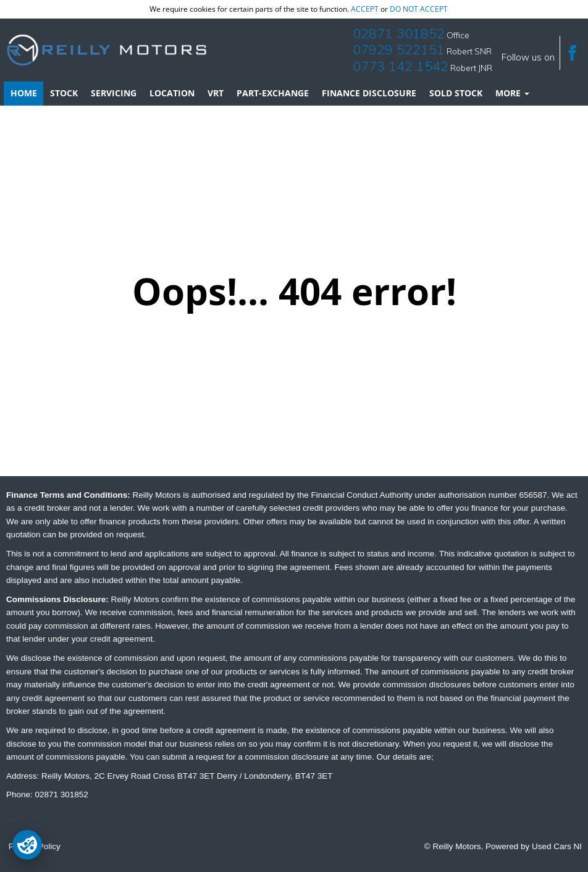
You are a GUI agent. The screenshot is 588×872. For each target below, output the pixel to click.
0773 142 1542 (401, 66)
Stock (64, 93)
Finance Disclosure (369, 93)
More (512, 93)
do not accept (419, 9)
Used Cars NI (557, 846)
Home (24, 93)
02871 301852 (399, 33)
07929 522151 (399, 49)
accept (365, 9)
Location (172, 93)
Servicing (114, 93)
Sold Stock (456, 93)
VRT (216, 93)
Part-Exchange (273, 93)
